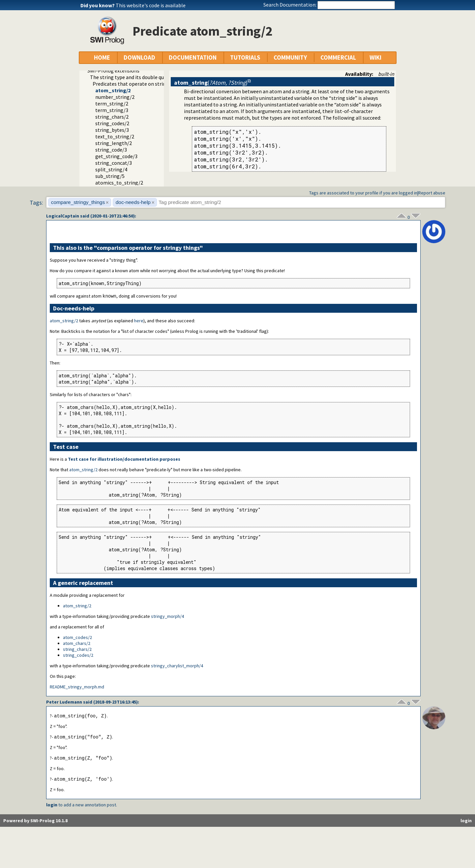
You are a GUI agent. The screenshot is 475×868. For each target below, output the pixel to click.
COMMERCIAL (338, 58)
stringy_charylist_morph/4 (177, 666)
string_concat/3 (114, 163)
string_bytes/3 (112, 130)
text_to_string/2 (115, 136)
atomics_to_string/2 (119, 183)
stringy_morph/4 (167, 617)
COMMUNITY (290, 58)
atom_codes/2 (77, 638)
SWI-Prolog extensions (113, 71)
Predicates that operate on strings (132, 84)
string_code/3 (111, 150)
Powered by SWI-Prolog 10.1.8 (35, 822)
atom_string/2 (113, 90)
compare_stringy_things (78, 202)
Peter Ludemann (64, 702)
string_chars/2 (112, 117)
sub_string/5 (110, 176)
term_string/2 (112, 103)
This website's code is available (151, 5)
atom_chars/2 (77, 644)
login (52, 806)
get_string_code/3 (116, 156)
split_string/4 (111, 169)
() (211, 83)
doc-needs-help (133, 202)
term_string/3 (112, 110)
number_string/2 (115, 97)
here (139, 321)
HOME (102, 58)
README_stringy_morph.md (77, 687)
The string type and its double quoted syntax (140, 77)
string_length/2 (114, 143)
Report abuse (432, 193)
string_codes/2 (112, 123)
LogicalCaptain (63, 216)
